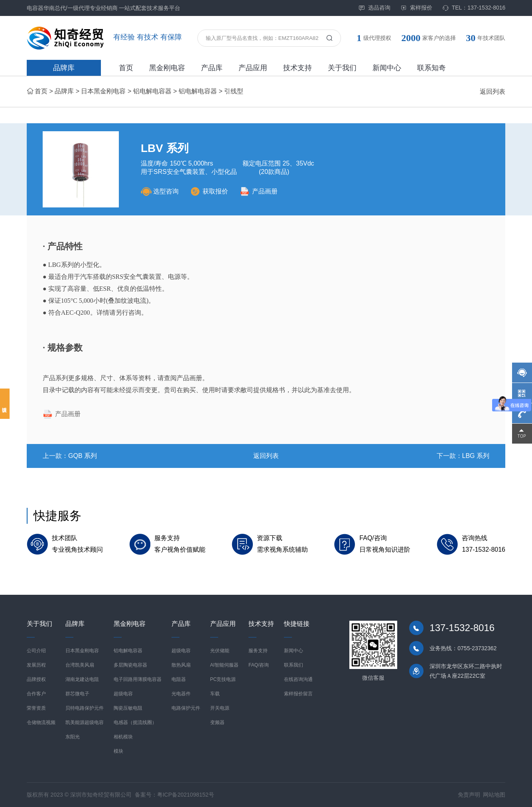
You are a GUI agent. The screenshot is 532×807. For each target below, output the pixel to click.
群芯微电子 (77, 694)
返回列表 (493, 92)
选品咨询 (374, 8)
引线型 (234, 91)
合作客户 (36, 694)
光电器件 (181, 694)
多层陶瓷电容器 (130, 665)
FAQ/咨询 (259, 665)
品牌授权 (36, 679)
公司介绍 (36, 651)
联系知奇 (432, 68)
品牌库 (64, 68)
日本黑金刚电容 (103, 91)
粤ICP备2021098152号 (186, 795)
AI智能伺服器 (224, 665)
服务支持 (258, 651)
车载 (215, 694)
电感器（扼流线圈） (135, 722)
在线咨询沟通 (298, 679)
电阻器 (179, 679)
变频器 (217, 722)
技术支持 (298, 68)
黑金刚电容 (167, 68)
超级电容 (123, 694)
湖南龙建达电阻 (82, 679)
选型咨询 (160, 191)
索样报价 (416, 8)
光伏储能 (220, 651)
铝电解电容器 (152, 91)
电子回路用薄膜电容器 (138, 679)
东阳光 (73, 737)
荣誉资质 (36, 708)
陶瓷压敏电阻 (128, 708)
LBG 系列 (476, 456)
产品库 (212, 68)
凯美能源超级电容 (85, 722)
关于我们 (342, 68)
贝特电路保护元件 (85, 708)
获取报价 (209, 191)
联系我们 (294, 665)
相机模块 (123, 737)
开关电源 (220, 708)
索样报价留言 (298, 694)
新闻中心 (387, 68)
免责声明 (469, 795)
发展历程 (36, 665)
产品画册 (259, 191)
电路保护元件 (186, 708)
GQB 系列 (83, 456)
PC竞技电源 (223, 679)
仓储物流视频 (41, 722)
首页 (126, 68)
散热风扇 (181, 665)
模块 (118, 751)
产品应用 (253, 68)
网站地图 (494, 795)
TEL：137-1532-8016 (474, 8)
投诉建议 (5, 404)
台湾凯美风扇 (80, 665)
